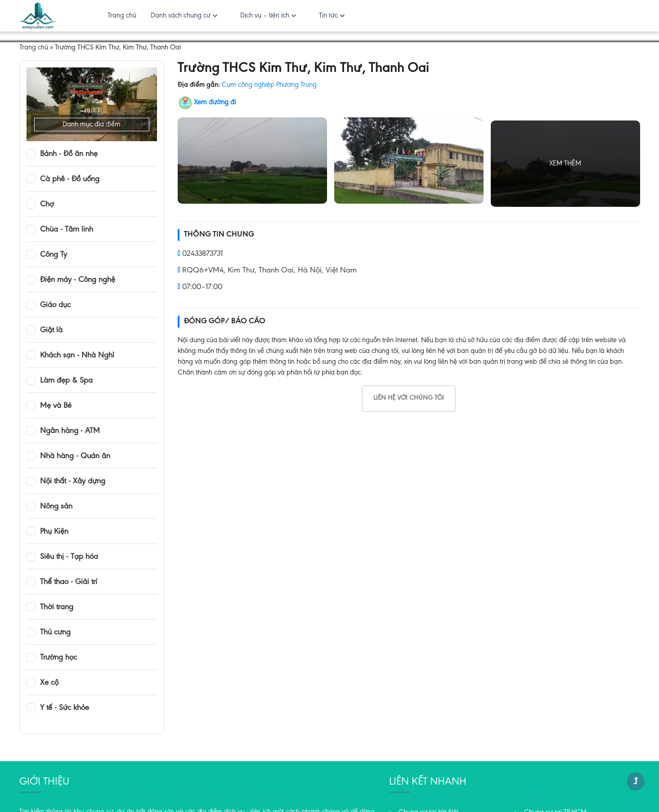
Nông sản (56, 507)
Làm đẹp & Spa (66, 381)
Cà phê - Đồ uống (70, 179)
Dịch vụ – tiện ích (265, 16)
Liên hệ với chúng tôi (409, 398)
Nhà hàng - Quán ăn (75, 456)
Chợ (47, 205)
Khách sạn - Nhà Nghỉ (77, 356)
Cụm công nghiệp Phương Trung (269, 85)
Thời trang (57, 607)
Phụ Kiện (54, 532)
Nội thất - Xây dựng (73, 482)
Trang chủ (122, 16)
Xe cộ (49, 683)
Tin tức (328, 16)
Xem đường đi (215, 103)
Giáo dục (55, 305)
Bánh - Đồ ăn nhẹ (69, 154)
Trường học (58, 658)
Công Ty (54, 255)
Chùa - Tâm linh (67, 230)
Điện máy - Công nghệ (78, 280)
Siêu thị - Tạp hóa (69, 557)
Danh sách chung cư (181, 16)
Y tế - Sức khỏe (65, 708)
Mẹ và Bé (56, 406)
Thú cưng (55, 633)
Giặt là (51, 330)
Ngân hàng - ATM (70, 431)
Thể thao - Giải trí (69, 582)
